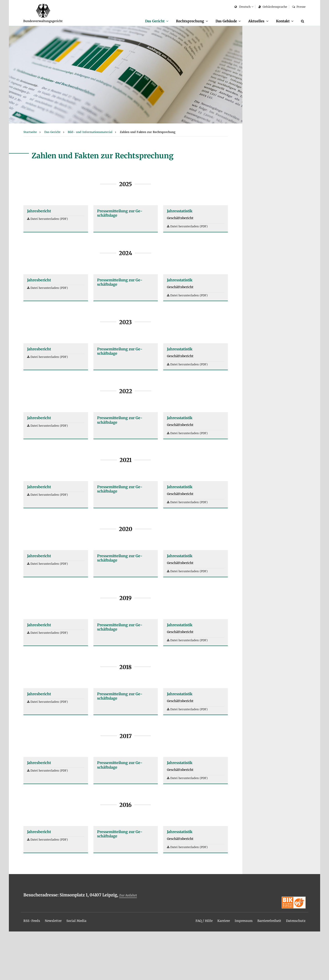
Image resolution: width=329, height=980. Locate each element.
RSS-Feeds (33, 969)
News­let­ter (58, 969)
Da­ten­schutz (294, 969)
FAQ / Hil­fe (190, 969)
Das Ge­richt (144, 21)
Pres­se (299, 7)
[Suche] (303, 21)
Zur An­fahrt (129, 948)
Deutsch (242, 7)
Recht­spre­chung (182, 21)
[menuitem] (146, 21)
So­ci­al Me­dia (84, 969)
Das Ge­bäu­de (221, 21)
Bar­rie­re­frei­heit (264, 969)
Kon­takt (282, 21)
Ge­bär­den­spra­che (273, 7)
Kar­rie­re (212, 969)
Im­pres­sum (235, 969)
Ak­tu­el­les (253, 21)
